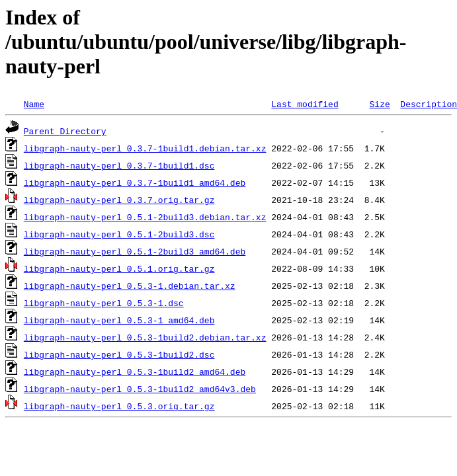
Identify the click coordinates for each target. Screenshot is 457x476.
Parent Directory (65, 131)
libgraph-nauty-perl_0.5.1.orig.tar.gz (119, 268)
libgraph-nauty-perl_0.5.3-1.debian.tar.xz (130, 286)
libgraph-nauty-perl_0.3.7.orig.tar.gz (119, 200)
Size (379, 104)
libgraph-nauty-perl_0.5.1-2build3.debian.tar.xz (145, 217)
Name (34, 104)
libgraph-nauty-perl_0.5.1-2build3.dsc (119, 234)
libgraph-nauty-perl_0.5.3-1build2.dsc (119, 354)
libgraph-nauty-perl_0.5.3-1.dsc (104, 303)
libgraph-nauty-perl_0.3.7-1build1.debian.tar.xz (145, 148)
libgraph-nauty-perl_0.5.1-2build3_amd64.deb (135, 251)
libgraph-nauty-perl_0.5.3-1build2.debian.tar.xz (145, 337)
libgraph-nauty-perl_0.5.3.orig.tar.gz (119, 406)
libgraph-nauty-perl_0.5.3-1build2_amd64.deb (135, 372)
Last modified (305, 104)
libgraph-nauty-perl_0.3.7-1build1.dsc (119, 165)
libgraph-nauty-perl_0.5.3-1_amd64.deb (119, 320)
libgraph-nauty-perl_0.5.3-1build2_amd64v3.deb (140, 389)
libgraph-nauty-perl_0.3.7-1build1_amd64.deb (135, 182)
